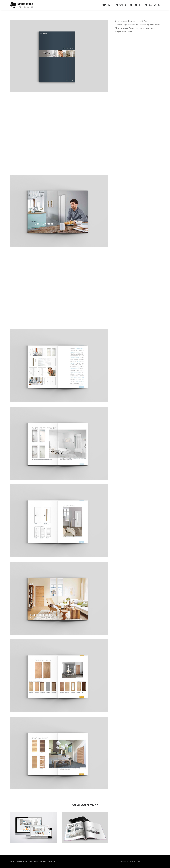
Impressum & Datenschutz (129, 862)
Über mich (135, 5)
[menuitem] (107, 5)
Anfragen (121, 5)
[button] (146, 5)
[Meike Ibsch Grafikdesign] (23, 5)
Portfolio (107, 5)
